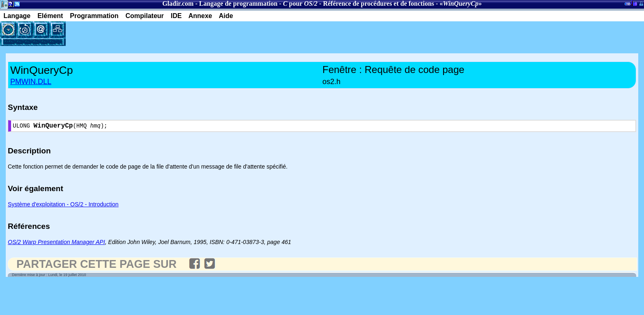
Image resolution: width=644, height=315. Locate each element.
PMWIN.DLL (31, 82)
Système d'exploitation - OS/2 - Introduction (63, 206)
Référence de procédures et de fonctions (378, 3)
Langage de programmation (238, 3)
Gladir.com (178, 3)
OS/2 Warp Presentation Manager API (56, 244)
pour (300, 3)
